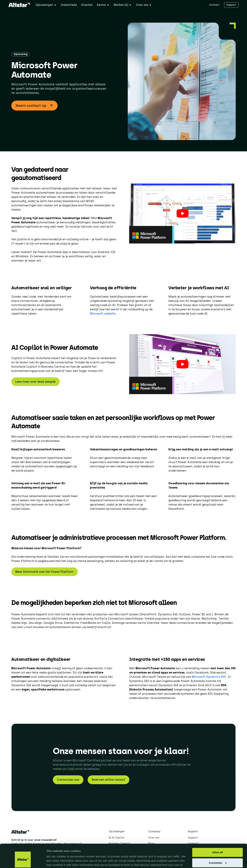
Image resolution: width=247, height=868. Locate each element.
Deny (218, 855)
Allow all (218, 834)
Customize (218, 845)
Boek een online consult (108, 780)
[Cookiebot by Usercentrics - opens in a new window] (23, 861)
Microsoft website (103, 314)
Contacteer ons (68, 780)
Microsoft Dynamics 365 (209, 677)
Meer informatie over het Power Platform (44, 572)
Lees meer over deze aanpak (35, 382)
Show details (55, 861)
